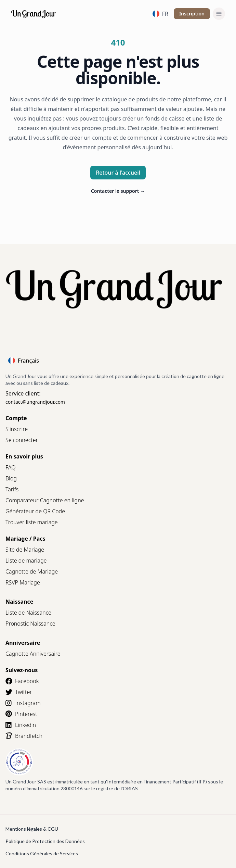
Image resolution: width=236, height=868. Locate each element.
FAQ (10, 467)
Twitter (19, 692)
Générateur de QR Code (35, 511)
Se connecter (22, 440)
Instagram (23, 703)
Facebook (22, 681)
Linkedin (21, 725)
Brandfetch (24, 736)
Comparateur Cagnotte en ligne (45, 500)
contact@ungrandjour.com (35, 402)
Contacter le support (118, 191)
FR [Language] (160, 14)
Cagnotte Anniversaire (33, 654)
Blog (11, 478)
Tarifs (12, 489)
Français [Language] (24, 361)
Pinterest (21, 714)
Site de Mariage (25, 550)
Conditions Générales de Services (42, 853)
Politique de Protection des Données (45, 841)
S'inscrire (17, 429)
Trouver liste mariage (32, 522)
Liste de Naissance (28, 613)
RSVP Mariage (23, 582)
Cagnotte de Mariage (32, 571)
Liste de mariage (26, 561)
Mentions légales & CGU (32, 829)
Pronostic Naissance (30, 624)
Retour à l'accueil (118, 173)
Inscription (192, 14)
